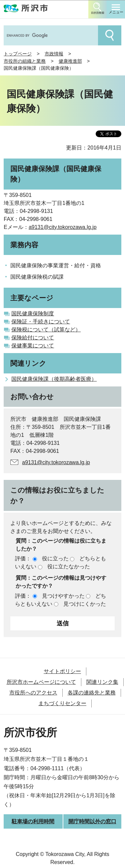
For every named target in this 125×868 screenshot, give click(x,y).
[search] (50, 35)
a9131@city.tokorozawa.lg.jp (63, 227)
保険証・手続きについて (41, 322)
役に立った (55, 558)
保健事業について (33, 346)
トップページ (18, 54)
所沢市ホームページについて (41, 682)
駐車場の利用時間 (33, 821)
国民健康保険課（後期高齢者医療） (54, 379)
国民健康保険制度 (33, 314)
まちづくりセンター (62, 703)
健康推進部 (70, 61)
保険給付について (33, 338)
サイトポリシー (62, 671)
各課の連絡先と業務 (92, 693)
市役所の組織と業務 (25, 61)
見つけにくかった (85, 604)
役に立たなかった (69, 566)
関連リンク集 (102, 682)
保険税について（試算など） (46, 330)
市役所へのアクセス (33, 693)
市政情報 (54, 54)
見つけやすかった (63, 596)
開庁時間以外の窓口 (92, 821)
